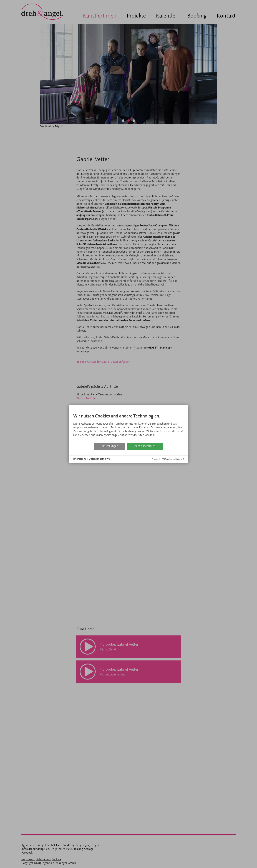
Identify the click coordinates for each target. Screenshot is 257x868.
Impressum (80, 459)
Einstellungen (110, 446)
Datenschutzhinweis (100, 459)
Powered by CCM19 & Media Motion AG (168, 459)
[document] (128, 426)
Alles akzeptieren (145, 446)
